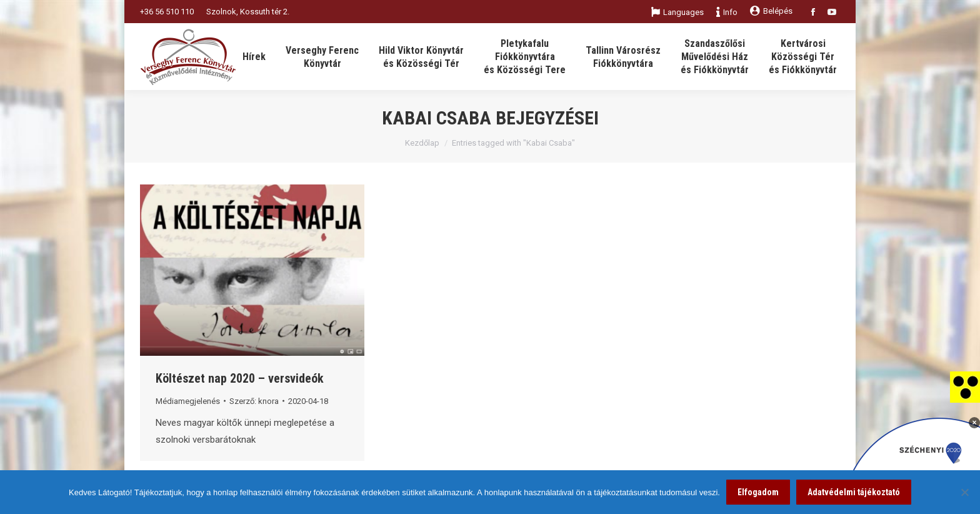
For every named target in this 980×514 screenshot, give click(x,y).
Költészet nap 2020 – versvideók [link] (240, 378)
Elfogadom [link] (758, 492)
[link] (965, 386)
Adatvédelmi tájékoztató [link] (854, 492)
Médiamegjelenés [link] (188, 401)
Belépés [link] (771, 11)
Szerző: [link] (254, 401)
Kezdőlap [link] (422, 143)
